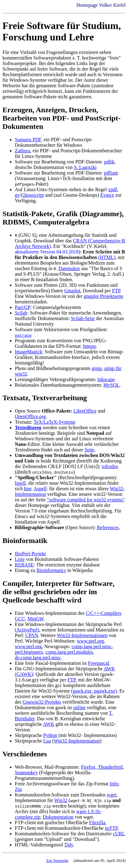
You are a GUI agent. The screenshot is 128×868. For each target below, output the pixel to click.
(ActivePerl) (27, 630)
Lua (47, 741)
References (108, 527)
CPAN (32, 635)
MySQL (111, 385)
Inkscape (106, 379)
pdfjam (111, 173)
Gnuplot (72, 291)
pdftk (109, 162)
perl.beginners (29, 652)
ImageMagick (29, 352)
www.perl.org (90, 641)
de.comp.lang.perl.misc (38, 658)
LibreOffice (85, 411)
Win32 (61, 800)
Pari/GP (23, 307)
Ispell (20, 483)
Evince (107, 195)
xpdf (112, 189)
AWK (49, 724)
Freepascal (98, 663)
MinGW (35, 619)
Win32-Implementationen (82, 635)
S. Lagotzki (85, 167)
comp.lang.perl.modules (69, 652)
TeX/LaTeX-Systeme (55, 422)
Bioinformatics (51, 570)
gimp (97, 368)
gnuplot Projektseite (103, 296)
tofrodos (110, 466)
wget (111, 795)
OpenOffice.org (30, 416)
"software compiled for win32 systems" (86, 500)
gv (17, 195)
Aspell (40, 489)
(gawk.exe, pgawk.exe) (94, 691)
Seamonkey (26, 773)
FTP (116, 291)
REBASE (24, 565)
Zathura (23, 151)
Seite (89, 450)
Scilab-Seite (83, 318)
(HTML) (107, 257)
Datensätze (69, 268)
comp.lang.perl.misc (92, 646)
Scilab (21, 313)
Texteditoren (28, 428)
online (79, 708)
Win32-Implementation (77, 741)
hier (28, 489)
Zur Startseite (57, 860)
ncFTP (111, 828)
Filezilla (97, 823)
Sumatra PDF (28, 140)
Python (50, 735)
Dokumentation (58, 817)
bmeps (89, 346)
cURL (119, 834)
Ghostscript (32, 195)
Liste (20, 559)
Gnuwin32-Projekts (42, 702)
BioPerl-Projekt (30, 554)
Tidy (69, 845)
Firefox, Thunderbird (102, 767)
